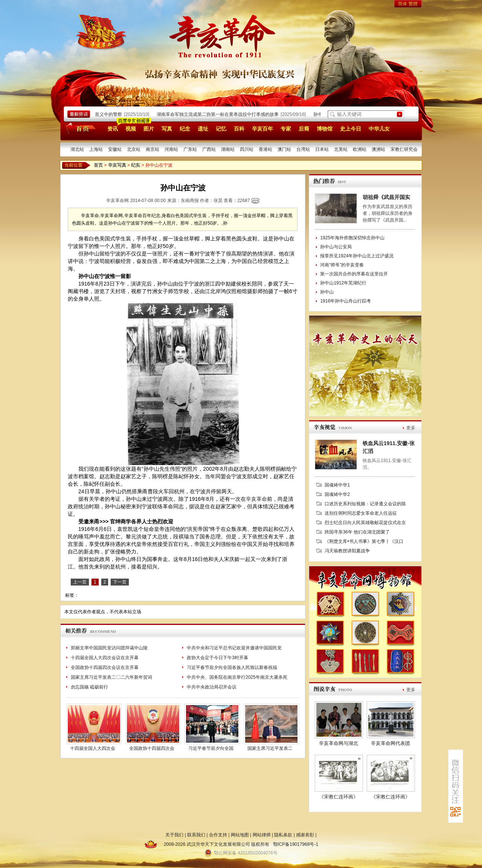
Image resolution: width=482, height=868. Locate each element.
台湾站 (303, 149)
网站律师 (262, 835)
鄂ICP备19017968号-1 (296, 844)
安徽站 (115, 149)
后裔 (304, 129)
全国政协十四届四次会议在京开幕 (105, 667)
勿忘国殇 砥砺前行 (89, 687)
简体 (403, 4)
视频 (131, 129)
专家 (286, 129)
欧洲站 (360, 149)
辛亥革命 (256, 499)
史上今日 (351, 129)
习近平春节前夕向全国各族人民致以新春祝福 (232, 667)
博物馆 (325, 129)
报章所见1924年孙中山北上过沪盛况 (357, 256)
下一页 (120, 582)
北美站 (341, 149)
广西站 (209, 149)
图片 (149, 129)
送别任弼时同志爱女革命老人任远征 (361, 513)
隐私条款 (283, 835)
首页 (80, 128)
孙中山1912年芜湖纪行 (343, 283)
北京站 (134, 149)
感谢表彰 (305, 835)
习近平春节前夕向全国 (211, 748)
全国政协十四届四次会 (152, 748)
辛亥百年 (262, 129)
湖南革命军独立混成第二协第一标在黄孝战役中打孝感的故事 (220, 114)
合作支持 (218, 835)
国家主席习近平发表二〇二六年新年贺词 (111, 677)
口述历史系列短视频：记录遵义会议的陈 (365, 504)
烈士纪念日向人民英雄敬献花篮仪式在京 (365, 523)
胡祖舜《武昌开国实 (386, 197)
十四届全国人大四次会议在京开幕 (105, 658)
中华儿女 (379, 129)
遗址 (203, 129)
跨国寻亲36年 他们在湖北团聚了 (357, 532)
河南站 (171, 149)
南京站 (153, 149)
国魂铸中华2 (337, 494)
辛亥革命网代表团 (390, 743)
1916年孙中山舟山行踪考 (345, 301)
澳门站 (284, 149)
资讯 (113, 129)
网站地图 (240, 835)
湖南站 (228, 149)
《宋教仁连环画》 (339, 797)
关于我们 (174, 835)
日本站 (322, 149)
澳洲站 (378, 149)
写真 (167, 129)
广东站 (190, 149)
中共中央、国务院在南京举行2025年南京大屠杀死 (237, 677)
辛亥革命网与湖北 (339, 743)
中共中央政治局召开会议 (212, 687)
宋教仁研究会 (404, 149)
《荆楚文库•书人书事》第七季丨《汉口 (364, 541)
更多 (411, 428)
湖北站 (77, 149)
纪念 (185, 129)
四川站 (247, 149)
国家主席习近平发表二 (270, 748)
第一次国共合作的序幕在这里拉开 (354, 274)
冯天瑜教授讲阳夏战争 (347, 551)
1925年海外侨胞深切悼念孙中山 (352, 238)
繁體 (413, 4)
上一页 (80, 582)
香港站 (265, 149)
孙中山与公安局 (336, 247)
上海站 (96, 149)
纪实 (136, 165)
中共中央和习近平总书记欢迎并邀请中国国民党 (234, 648)
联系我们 (196, 835)
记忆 (221, 129)
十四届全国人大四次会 (93, 748)
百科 (239, 129)
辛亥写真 (117, 165)
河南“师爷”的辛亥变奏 (342, 265)
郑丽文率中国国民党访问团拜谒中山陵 (109, 648)
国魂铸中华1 (337, 485)
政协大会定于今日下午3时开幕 (217, 658)
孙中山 (327, 292)
